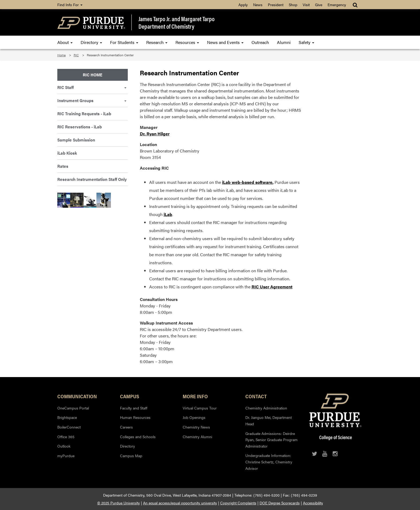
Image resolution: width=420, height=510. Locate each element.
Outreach (260, 42)
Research (157, 42)
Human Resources (135, 417)
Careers (126, 427)
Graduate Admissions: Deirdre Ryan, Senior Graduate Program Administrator (271, 440)
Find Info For (70, 5)
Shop (293, 5)
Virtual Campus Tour (200, 408)
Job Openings (194, 417)
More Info (195, 396)
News (258, 5)
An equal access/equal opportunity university (180, 503)
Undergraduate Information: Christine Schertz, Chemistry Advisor (269, 462)
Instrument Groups (92, 100)
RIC (76, 55)
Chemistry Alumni (197, 437)
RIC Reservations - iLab (80, 127)
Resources (187, 42)
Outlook (64, 446)
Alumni (284, 42)
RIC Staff (92, 87)
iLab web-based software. (248, 182)
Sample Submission (76, 140)
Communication (77, 396)
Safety (306, 42)
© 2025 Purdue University (119, 503)
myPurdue (66, 456)
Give (319, 5)
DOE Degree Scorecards (280, 503)
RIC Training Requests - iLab (84, 113)
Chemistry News (196, 427)
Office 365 (66, 437)
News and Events (225, 42)
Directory (91, 42)
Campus (130, 396)
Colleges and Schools (138, 437)
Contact (256, 396)
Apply (243, 5)
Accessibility (313, 503)
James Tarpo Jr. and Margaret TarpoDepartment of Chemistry (177, 22)
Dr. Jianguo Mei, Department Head (269, 420)
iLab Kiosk (67, 153)
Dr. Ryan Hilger (155, 134)
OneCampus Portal (73, 408)
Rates (63, 166)
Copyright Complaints (238, 503)
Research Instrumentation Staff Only (92, 179)
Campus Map (131, 456)
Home (61, 55)
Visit (306, 5)
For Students (124, 42)
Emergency (337, 5)
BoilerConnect (69, 427)
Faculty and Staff (134, 408)
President (276, 5)
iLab (168, 214)
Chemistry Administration (266, 408)
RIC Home (93, 75)
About (65, 42)
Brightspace (67, 417)
